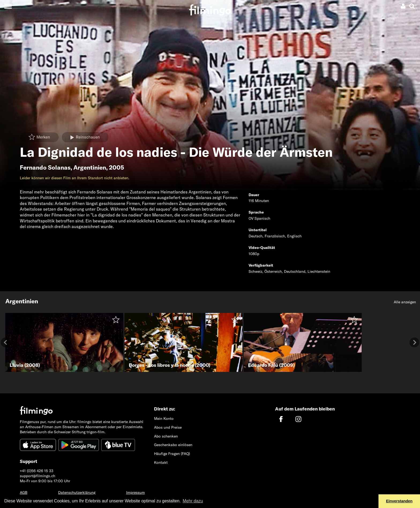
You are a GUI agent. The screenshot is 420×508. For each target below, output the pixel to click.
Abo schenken (166, 436)
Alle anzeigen (405, 302)
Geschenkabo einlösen (173, 445)
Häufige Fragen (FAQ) (172, 454)
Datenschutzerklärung (77, 492)
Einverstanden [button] (399, 501)
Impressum (136, 492)
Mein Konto (164, 419)
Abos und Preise (168, 427)
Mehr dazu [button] (193, 501)
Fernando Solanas (45, 167)
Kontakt (161, 462)
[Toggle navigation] (8, 6)
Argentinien (90, 167)
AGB (24, 492)
